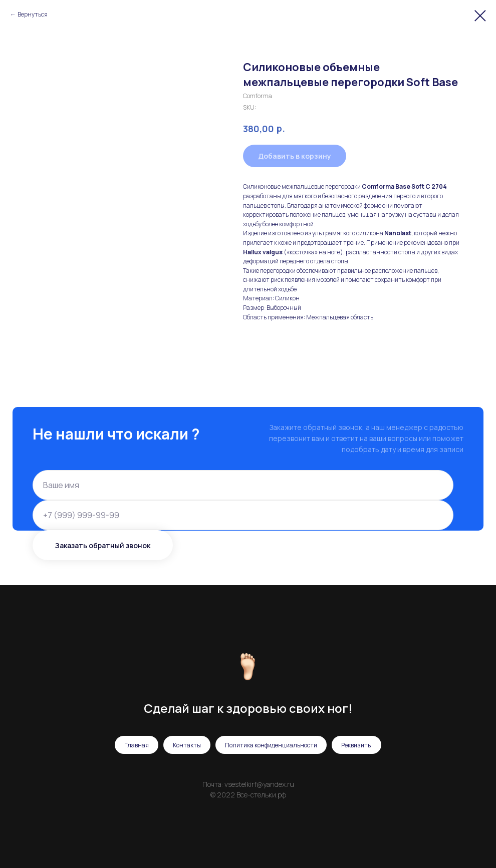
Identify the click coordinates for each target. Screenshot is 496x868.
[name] (243, 485)
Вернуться (33, 14)
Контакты (187, 745)
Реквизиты (356, 745)
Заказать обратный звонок (103, 545)
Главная (137, 745)
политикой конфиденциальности (327, 512)
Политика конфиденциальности (271, 745)
